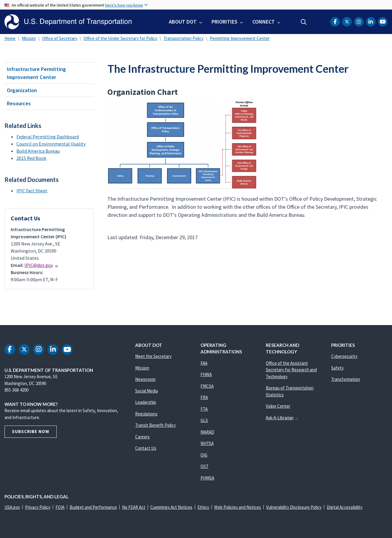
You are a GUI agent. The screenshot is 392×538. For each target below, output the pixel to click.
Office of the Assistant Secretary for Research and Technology (291, 370)
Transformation (346, 379)
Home (10, 38)
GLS (204, 420)
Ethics (203, 507)
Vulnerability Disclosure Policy (294, 507)
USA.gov (12, 507)
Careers (142, 437)
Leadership (146, 402)
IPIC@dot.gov (41, 265)
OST (205, 466)
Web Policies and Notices (238, 507)
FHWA (206, 374)
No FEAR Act (134, 507)
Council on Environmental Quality (51, 144)
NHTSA (207, 443)
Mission (29, 38)
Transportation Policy (183, 38)
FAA (204, 363)
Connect (264, 22)
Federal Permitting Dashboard (48, 137)
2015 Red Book (31, 158)
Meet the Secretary (153, 356)
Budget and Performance (93, 507)
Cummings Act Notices (171, 507)
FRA (204, 397)
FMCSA (207, 386)
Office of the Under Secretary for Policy (120, 38)
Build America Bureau (38, 151)
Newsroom (145, 379)
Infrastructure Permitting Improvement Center (36, 73)
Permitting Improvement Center (240, 38)
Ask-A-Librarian (282, 418)
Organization (22, 90)
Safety (337, 368)
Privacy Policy (38, 507)
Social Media (146, 391)
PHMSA (207, 478)
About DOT (183, 22)
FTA (204, 409)
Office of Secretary (60, 38)
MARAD (207, 432)
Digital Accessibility (345, 507)
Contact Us (146, 448)
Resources (19, 103)
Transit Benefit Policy (155, 425)
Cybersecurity (344, 356)
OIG (204, 455)
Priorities (224, 22)
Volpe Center (278, 406)
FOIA (60, 507)
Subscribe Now (31, 431)
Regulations (146, 414)
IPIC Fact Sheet (32, 191)
